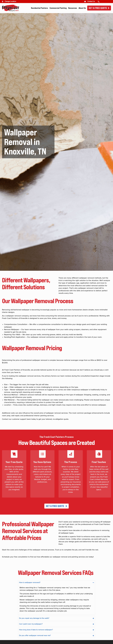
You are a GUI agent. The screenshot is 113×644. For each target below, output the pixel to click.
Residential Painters (40, 8)
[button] (56, 506)
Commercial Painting (58, 8)
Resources (73, 8)
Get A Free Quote (98, 8)
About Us (82, 8)
